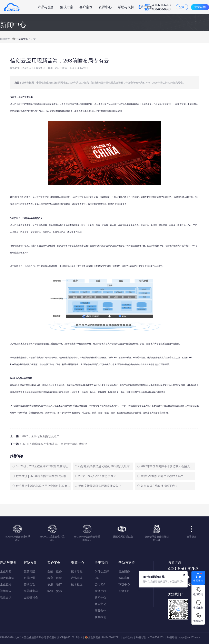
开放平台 (124, 591)
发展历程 (100, 591)
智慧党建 (29, 571)
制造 (59, 578)
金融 (50, 571)
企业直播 (6, 584)
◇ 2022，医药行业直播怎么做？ (95, 476)
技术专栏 (77, 571)
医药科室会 (31, 591)
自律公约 (128, 637)
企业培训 (29, 578)
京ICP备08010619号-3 (69, 637)
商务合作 (100, 611)
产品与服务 (46, 7)
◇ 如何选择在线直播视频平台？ (157, 486)
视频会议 (6, 591)
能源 (50, 591)
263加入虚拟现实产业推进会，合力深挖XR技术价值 (55, 444)
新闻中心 (23, 39)
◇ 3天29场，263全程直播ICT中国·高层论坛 (40, 466)
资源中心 (105, 7)
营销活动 (29, 584)
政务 (59, 571)
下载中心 (124, 584)
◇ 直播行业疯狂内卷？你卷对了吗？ (160, 476)
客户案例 (86, 7)
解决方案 (67, 7)
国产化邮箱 (7, 578)
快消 (50, 584)
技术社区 (77, 584)
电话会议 (6, 597)
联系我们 (100, 617)
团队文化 (100, 604)
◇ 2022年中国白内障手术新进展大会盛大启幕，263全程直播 (166, 466)
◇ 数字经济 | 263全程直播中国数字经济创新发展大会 (41, 476)
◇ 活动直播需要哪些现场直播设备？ (98, 486)
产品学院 (77, 578)
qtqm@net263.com (190, 637)
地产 (59, 584)
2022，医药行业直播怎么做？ (41, 436)
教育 (50, 578)
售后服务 (124, 571)
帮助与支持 (126, 7)
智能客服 (124, 578)
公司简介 (100, 584)
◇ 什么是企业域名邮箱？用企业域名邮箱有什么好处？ (41, 486)
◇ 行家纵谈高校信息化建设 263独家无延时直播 (104, 466)
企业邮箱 (6, 571)
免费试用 (200, 7)
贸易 (59, 591)
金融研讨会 (31, 597)
